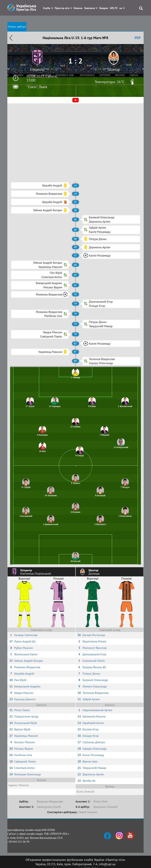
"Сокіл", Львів (37, 87)
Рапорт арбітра (17, 27)
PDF (138, 38)
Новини (78, 8)
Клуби (47, 8)
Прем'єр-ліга (62, 8)
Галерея (104, 8)
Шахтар (114, 70)
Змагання (90, 8)
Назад (11, 38)
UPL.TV (114, 8)
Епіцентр (37, 70)
